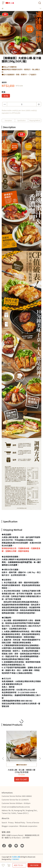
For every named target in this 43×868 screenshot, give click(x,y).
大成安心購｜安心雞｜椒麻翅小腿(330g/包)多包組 (21, 771)
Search (4, 823)
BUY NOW (34, 865)
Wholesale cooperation (28, 826)
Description (8, 120)
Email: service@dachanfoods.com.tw (16, 807)
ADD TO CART (19, 865)
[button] (40, 759)
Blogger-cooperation (10, 826)
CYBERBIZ (15, 859)
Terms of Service (33, 823)
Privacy (11, 823)
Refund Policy (20, 823)
